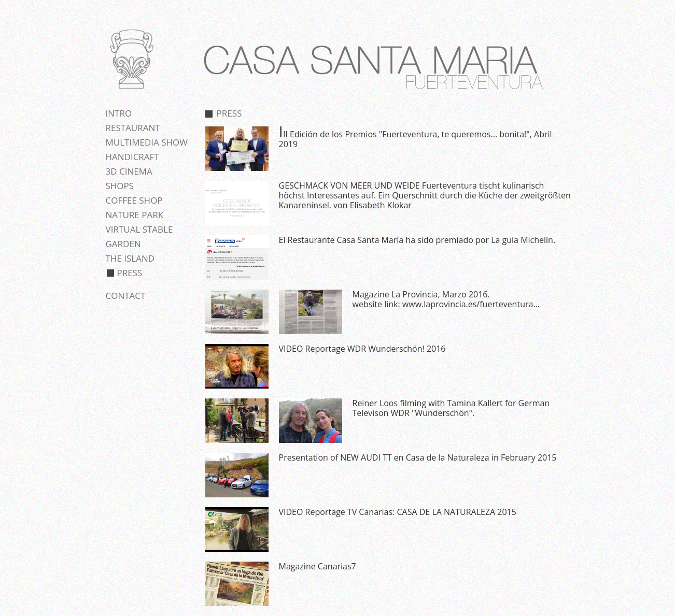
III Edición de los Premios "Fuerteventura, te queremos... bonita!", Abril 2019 (416, 139)
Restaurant (133, 128)
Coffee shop (134, 200)
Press (130, 273)
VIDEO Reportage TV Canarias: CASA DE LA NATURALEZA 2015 (398, 512)
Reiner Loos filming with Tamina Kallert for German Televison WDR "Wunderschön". (451, 408)
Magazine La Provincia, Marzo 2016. (421, 294)
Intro (119, 113)
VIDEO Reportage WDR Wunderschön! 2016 (362, 349)
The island (130, 258)
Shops (120, 186)
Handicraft (132, 157)
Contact (126, 296)
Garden (123, 244)
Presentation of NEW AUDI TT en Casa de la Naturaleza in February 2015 (418, 457)
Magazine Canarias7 (318, 566)
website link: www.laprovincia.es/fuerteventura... (446, 304)
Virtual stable (139, 229)
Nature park (135, 215)
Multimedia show (147, 142)
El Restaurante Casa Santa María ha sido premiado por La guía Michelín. (417, 240)
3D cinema (129, 171)
